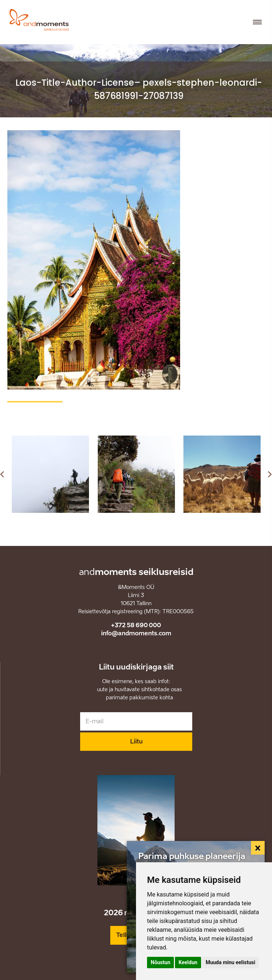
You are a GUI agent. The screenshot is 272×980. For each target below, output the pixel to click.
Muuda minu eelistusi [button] (230, 962)
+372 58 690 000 (136, 625)
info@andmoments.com (136, 633)
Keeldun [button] (188, 962)
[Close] (258, 848)
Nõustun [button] (160, 962)
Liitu (136, 741)
